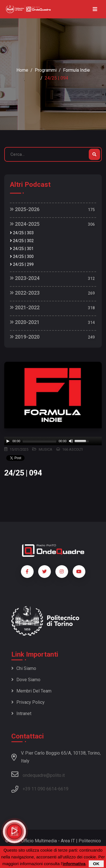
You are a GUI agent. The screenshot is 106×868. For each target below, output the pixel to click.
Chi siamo (24, 668)
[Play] (8, 441)
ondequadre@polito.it (38, 774)
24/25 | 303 (22, 233)
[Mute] (71, 441)
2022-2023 (25, 293)
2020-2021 (25, 322)
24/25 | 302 (22, 241)
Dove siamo (26, 680)
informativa (74, 864)
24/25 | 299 (22, 265)
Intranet (21, 714)
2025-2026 (25, 209)
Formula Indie (76, 70)
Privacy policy (28, 702)
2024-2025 (25, 224)
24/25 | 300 (22, 257)
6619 (63, 789)
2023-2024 (25, 278)
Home (22, 70)
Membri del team (31, 691)
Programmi (46, 70)
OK (96, 864)
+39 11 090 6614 (40, 789)
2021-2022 (25, 307)
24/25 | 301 (22, 249)
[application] (53, 441)
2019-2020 (25, 337)
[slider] (40, 441)
